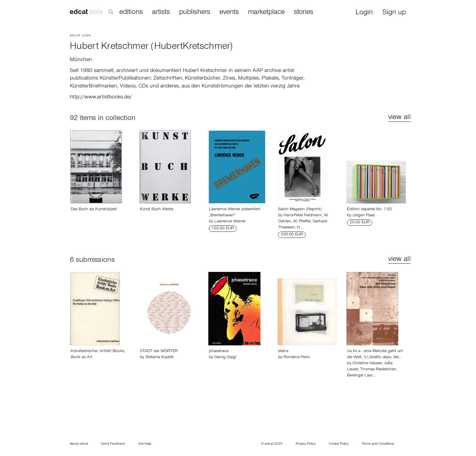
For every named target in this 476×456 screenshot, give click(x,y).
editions (131, 12)
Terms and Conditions (378, 444)
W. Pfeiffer (302, 222)
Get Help (145, 444)
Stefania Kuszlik (160, 358)
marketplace (266, 12)
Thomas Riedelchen (378, 370)
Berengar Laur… (361, 376)
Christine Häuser (367, 364)
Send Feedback (113, 444)
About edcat (79, 444)
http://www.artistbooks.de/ (101, 98)
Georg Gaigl (225, 358)
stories (304, 12)
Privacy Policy (306, 444)
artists (161, 12)
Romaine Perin (297, 358)
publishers (195, 12)
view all (399, 118)
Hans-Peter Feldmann (303, 216)
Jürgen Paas (364, 216)
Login (364, 13)
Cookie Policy (339, 444)
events (229, 12)
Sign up (394, 13)
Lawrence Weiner (230, 222)
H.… (300, 228)
